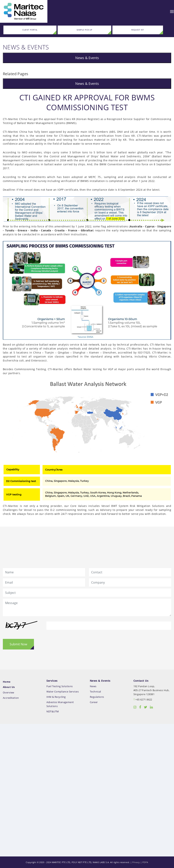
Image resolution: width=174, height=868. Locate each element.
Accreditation (11, 698)
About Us (9, 687)
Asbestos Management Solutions (60, 704)
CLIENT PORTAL (30, 30)
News (93, 686)
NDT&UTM (53, 711)
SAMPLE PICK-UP (84, 30)
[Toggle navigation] (172, 11)
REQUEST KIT (138, 30)
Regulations (97, 697)
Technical (95, 692)
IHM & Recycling (56, 697)
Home (7, 682)
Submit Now (18, 644)
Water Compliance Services (63, 692)
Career (94, 702)
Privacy (136, 862)
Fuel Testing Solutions (60, 686)
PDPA (145, 862)
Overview (8, 693)
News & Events (87, 58)
